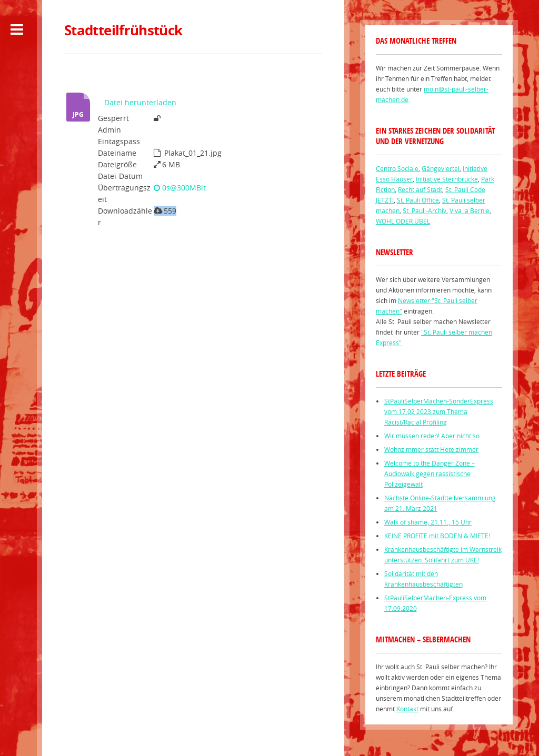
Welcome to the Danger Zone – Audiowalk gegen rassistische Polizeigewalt (430, 473)
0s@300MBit (180, 188)
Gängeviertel (441, 168)
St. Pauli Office (418, 200)
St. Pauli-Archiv (425, 210)
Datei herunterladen (140, 102)
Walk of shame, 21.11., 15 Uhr (428, 522)
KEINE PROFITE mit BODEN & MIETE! (437, 536)
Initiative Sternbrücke (447, 179)
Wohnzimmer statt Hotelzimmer (431, 449)
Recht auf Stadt (420, 189)
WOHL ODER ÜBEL (403, 221)
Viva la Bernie (470, 210)
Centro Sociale (397, 168)
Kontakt (407, 709)
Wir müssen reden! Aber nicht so (432, 436)
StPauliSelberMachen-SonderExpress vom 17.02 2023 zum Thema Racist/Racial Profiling (439, 411)
